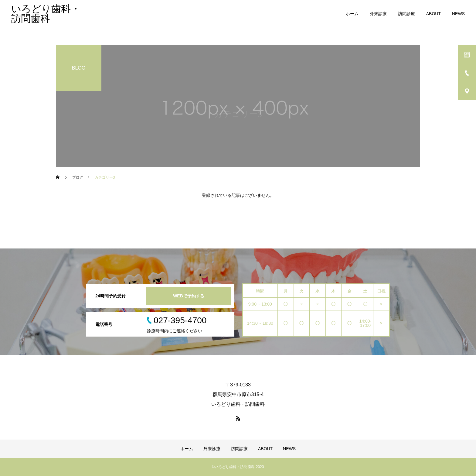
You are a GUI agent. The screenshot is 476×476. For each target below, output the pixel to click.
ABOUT (433, 14)
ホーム (352, 14)
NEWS (458, 14)
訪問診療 (406, 14)
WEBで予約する (189, 296)
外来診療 (378, 14)
